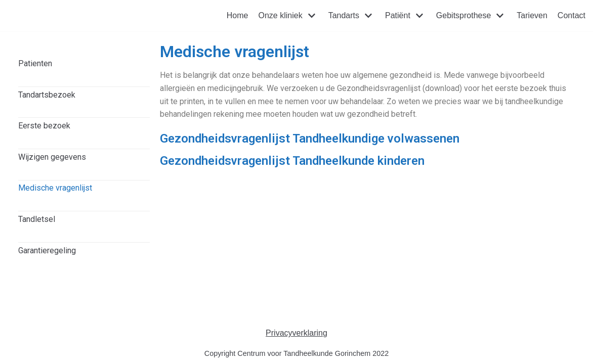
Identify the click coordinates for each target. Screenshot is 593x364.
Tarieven (532, 15)
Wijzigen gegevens (52, 157)
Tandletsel (37, 219)
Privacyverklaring (296, 333)
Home (238, 15)
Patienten (35, 63)
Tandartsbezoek (47, 95)
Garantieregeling (47, 251)
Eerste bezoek (44, 126)
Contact (571, 15)
